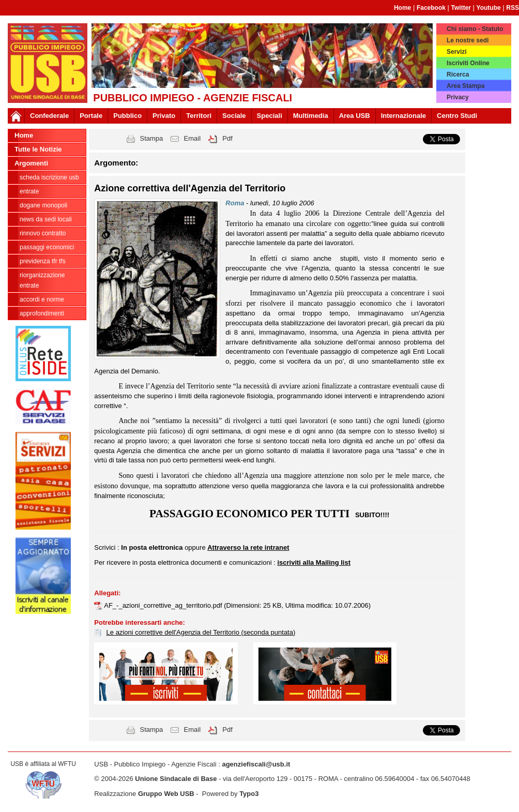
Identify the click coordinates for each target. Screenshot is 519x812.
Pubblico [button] (127, 116)
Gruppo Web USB (166, 794)
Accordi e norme (42, 299)
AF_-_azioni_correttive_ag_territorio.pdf (164, 605)
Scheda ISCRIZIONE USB (49, 177)
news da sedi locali (46, 219)
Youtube (489, 8)
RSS (513, 8)
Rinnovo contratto (43, 233)
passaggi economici (47, 247)
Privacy (458, 97)
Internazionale (403, 116)
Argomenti (31, 163)
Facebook (431, 8)
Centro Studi (457, 116)
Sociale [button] (234, 116)
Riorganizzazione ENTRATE (42, 280)
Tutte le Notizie (38, 149)
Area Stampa (465, 86)
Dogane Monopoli (43, 205)
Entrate (29, 191)
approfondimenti (42, 313)
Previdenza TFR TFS (43, 261)
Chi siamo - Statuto (475, 29)
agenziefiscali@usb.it (256, 764)
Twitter (461, 8)
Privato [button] (164, 116)
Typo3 (249, 794)
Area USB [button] (355, 116)
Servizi (457, 52)
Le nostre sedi (468, 40)
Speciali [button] (270, 116)
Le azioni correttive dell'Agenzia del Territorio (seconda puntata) (201, 632)
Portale (91, 116)
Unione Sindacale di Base (176, 779)
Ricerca (458, 74)
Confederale (49, 116)
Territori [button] (199, 116)
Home (402, 8)
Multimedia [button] (311, 116)
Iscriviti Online (468, 63)
